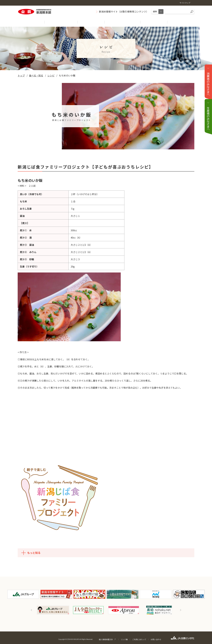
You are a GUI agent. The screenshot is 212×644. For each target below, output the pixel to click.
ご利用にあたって (139, 639)
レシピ (51, 75)
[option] (53, 610)
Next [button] (180, 610)
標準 (155, 12)
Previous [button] (32, 610)
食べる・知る (36, 75)
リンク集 (124, 639)
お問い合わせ (156, 639)
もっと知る (30, 553)
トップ (21, 75)
